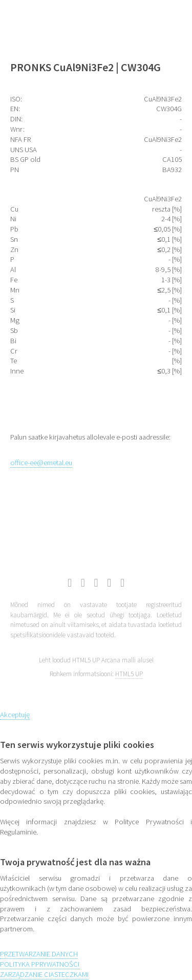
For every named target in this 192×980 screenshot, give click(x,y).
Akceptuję (15, 715)
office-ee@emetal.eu (41, 463)
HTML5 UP (129, 674)
